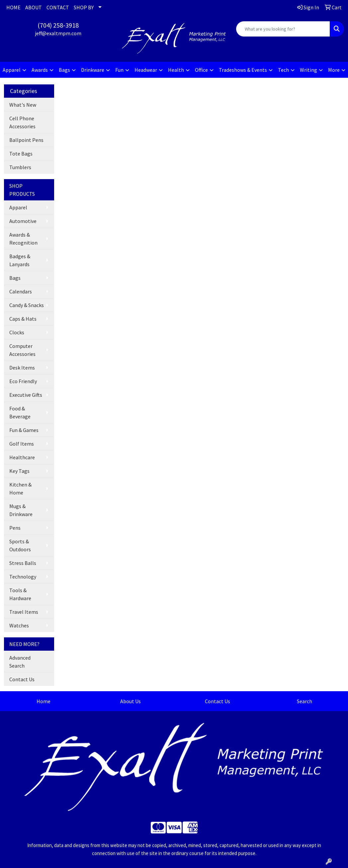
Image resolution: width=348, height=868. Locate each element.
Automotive (23, 221)
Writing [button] (308, 70)
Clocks (17, 332)
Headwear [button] (146, 70)
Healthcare (22, 457)
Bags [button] (64, 70)
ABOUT (34, 7)
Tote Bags (21, 154)
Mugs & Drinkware (21, 510)
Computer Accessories (22, 350)
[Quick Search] (283, 29)
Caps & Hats (23, 319)
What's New (23, 105)
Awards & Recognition (23, 239)
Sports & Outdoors (20, 545)
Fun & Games (24, 430)
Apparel (18, 207)
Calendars (21, 291)
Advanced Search (20, 662)
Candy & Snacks (27, 305)
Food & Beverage (20, 412)
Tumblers (20, 167)
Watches (19, 625)
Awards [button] (40, 70)
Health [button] (176, 70)
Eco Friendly (23, 381)
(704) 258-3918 (58, 25)
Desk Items (22, 368)
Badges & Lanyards (20, 260)
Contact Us (22, 679)
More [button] (334, 70)
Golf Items (22, 444)
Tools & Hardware (20, 594)
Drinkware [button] (93, 70)
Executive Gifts (26, 395)
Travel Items (24, 612)
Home (43, 701)
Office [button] (201, 70)
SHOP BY (84, 7)
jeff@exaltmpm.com (58, 33)
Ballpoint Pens (26, 140)
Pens (15, 528)
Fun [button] (119, 70)
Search (304, 701)
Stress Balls (23, 563)
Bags (15, 278)
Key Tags (19, 471)
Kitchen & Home (20, 488)
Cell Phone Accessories (22, 122)
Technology (23, 577)
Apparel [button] (12, 70)
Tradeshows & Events (243, 70)
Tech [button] (283, 70)
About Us (130, 701)
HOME (13, 7)
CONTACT (58, 7)
